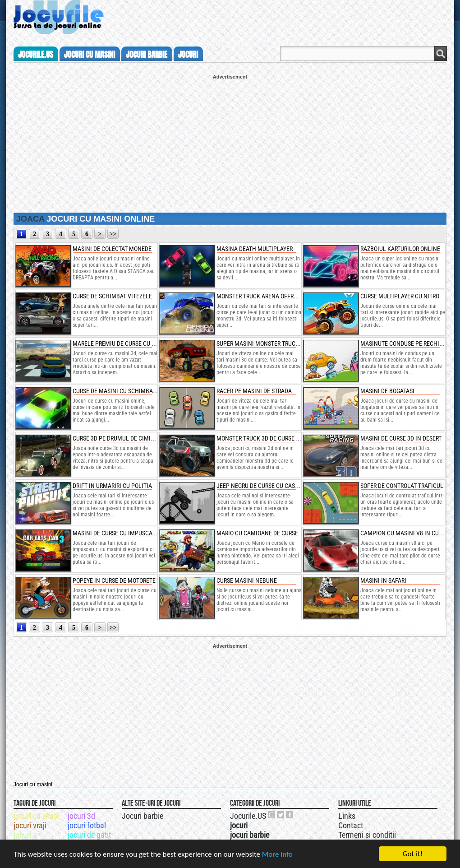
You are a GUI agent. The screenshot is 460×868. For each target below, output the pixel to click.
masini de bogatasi (387, 391)
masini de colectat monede (112, 249)
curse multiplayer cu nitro (400, 296)
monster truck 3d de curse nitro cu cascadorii (285, 438)
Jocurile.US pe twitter (281, 815)
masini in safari (383, 580)
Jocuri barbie (143, 816)
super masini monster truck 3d (262, 343)
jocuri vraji (30, 825)
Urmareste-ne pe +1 (272, 815)
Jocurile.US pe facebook (290, 815)
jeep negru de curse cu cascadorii (266, 486)
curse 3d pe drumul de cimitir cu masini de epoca (144, 438)
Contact (351, 825)
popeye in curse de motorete (114, 580)
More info (277, 854)
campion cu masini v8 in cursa (405, 533)
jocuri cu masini (90, 55)
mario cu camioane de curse (257, 533)
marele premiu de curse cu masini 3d (126, 343)
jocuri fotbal (87, 825)
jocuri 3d (81, 816)
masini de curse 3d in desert (401, 438)
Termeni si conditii (367, 835)
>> (113, 234)
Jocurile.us (36, 55)
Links (347, 816)
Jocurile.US (248, 816)
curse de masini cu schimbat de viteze (128, 391)
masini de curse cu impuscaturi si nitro (130, 533)
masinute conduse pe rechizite (405, 343)
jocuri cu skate (37, 816)
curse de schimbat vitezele (112, 296)
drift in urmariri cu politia (112, 486)
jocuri (188, 55)
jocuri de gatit (89, 835)
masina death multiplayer (255, 249)
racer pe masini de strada (254, 391)
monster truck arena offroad (260, 296)
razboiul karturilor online (400, 249)
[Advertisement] (230, 143)
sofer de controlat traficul (402, 486)
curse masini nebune (247, 580)
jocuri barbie (147, 55)
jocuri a (25, 835)
